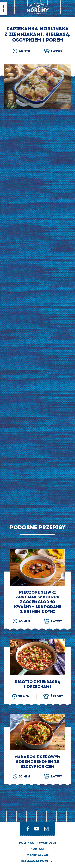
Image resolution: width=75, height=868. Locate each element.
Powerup (47, 861)
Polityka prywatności (38, 843)
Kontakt (38, 849)
